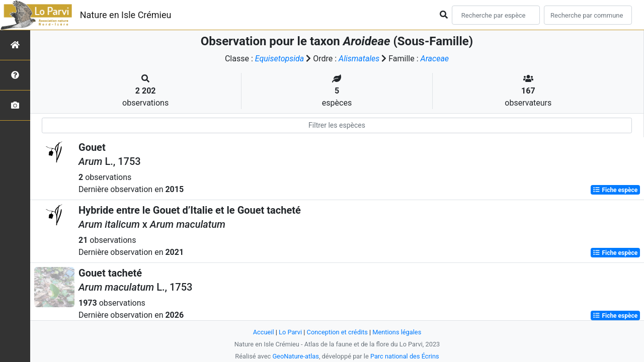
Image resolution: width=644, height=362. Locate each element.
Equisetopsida (280, 59)
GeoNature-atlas (296, 356)
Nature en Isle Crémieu (126, 15)
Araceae (435, 59)
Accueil (264, 332)
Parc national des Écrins (405, 356)
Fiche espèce (615, 190)
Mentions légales (397, 332)
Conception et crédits (337, 332)
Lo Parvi (290, 332)
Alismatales (359, 59)
